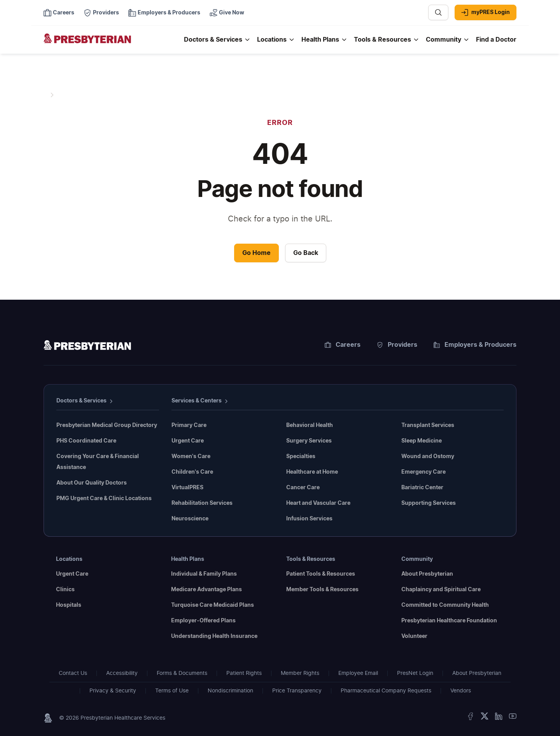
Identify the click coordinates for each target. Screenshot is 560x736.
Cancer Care (303, 488)
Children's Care (192, 472)
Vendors (461, 691)
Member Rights (300, 673)
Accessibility (122, 673)
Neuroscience (190, 519)
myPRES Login (486, 12)
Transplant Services (428, 425)
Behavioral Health (310, 425)
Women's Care (191, 457)
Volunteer (414, 636)
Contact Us (73, 673)
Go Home (256, 253)
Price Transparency (297, 691)
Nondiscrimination (230, 691)
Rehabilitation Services (202, 503)
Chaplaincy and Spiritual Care (441, 590)
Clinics (65, 590)
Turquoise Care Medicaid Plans (213, 605)
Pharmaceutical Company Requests (386, 691)
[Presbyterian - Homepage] (111, 43)
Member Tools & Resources (322, 590)
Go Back (306, 253)
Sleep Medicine (422, 441)
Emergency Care (423, 472)
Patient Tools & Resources (321, 574)
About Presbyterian (427, 574)
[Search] (438, 12)
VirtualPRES (187, 488)
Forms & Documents (182, 673)
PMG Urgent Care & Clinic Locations (104, 499)
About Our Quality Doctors (92, 483)
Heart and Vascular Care (318, 503)
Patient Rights (244, 673)
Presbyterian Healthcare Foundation (449, 621)
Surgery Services (309, 441)
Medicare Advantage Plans (206, 590)
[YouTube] (513, 718)
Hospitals (69, 605)
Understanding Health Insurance (214, 636)
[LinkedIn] (499, 718)
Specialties (301, 457)
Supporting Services (429, 503)
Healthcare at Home (312, 472)
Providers (397, 345)
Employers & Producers (475, 345)
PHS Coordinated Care (86, 441)
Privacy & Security (113, 691)
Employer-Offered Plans (203, 621)
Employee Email (358, 673)
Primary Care (189, 425)
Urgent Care (188, 441)
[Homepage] (87, 346)
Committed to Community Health (445, 605)
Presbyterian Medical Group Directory (107, 425)
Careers (343, 345)
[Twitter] (485, 718)
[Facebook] (471, 718)
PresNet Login (415, 673)
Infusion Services (309, 519)
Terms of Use (172, 691)
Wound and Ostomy (428, 457)
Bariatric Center (422, 488)
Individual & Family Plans (204, 574)
